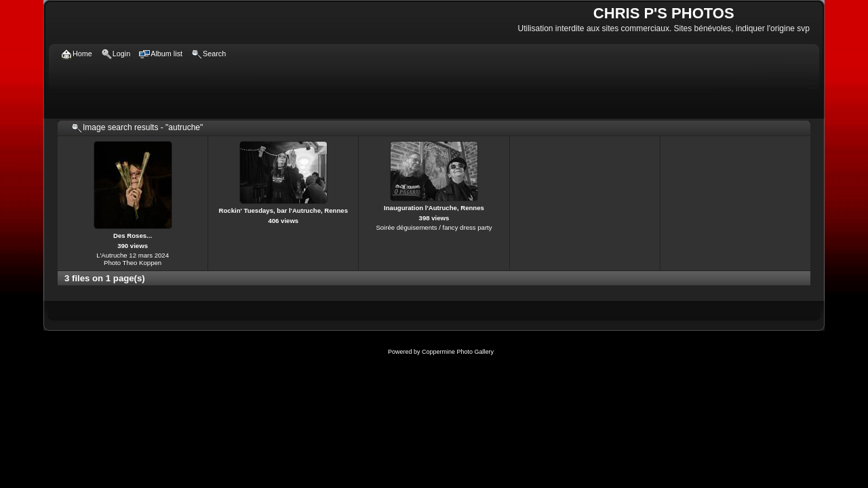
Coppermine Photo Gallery (458, 352)
